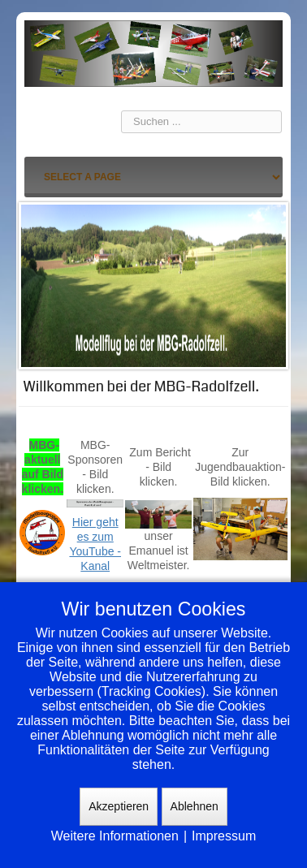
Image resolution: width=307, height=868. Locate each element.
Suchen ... (121, 111)
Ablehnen (195, 806)
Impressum (224, 836)
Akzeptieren (119, 806)
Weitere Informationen (115, 836)
